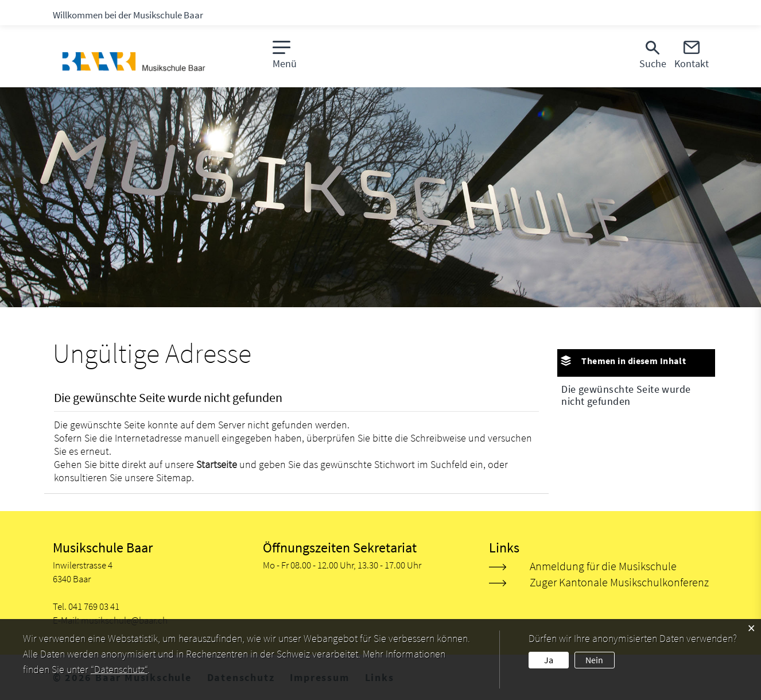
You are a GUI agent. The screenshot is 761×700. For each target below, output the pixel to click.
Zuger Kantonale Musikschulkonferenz (619, 582)
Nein (594, 660)
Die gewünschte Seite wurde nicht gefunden (626, 395)
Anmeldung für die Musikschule (603, 566)
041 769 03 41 (94, 606)
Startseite (217, 464)
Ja (549, 660)
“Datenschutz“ (119, 669)
